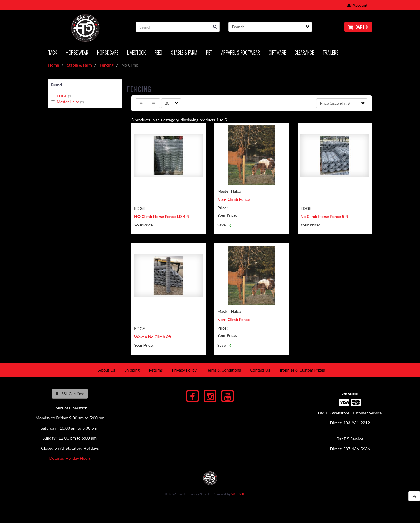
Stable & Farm (184, 52)
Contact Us (260, 370)
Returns (156, 370)
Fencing (107, 65)
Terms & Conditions (223, 370)
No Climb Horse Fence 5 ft (324, 216)
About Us (107, 370)
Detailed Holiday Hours (70, 458)
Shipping (132, 370)
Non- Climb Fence (233, 199)
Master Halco (69, 102)
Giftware (277, 52)
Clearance (304, 52)
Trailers (331, 52)
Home (54, 65)
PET (209, 52)
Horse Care (108, 52)
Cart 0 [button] (358, 27)
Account (357, 5)
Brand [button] (56, 85)
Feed (158, 52)
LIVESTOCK (136, 52)
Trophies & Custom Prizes (302, 370)
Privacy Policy (184, 370)
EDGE (62, 96)
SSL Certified (70, 394)
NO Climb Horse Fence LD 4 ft (162, 216)
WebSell (238, 494)
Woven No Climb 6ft (153, 337)
